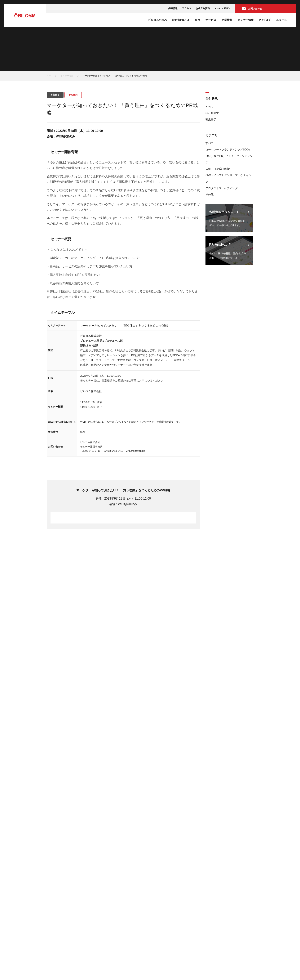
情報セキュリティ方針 (148, 968)
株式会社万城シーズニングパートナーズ (125, 916)
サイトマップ (245, 968)
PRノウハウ (214, 897)
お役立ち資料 (203, 8)
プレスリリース (216, 921)
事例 (197, 20)
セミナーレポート (217, 902)
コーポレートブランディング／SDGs (228, 149)
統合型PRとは (181, 20)
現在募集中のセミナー (219, 873)
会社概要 (161, 916)
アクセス (187, 8)
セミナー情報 (246, 20)
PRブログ (265, 20)
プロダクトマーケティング (222, 188)
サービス (211, 20)
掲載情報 (212, 926)
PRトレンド (214, 892)
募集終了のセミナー (218, 878)
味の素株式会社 (112, 906)
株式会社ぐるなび (114, 892)
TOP (49, 76)
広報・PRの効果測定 (218, 169)
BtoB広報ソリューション (169, 887)
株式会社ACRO (112, 897)
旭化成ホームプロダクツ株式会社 (122, 911)
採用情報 (173, 8)
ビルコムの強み (157, 20)
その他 (210, 194)
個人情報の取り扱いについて (215, 968)
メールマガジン (222, 8)
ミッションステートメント (170, 911)
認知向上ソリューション (169, 873)
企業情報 (227, 20)
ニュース (281, 20)
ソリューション (162, 868)
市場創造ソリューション (169, 882)
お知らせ (212, 916)
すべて (210, 107)
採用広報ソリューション (169, 892)
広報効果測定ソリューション (171, 897)
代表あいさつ (163, 921)
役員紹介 (161, 926)
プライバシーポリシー (179, 968)
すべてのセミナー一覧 (234, 564)
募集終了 (211, 119)
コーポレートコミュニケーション (173, 878)
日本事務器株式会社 (115, 902)
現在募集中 (212, 113)
